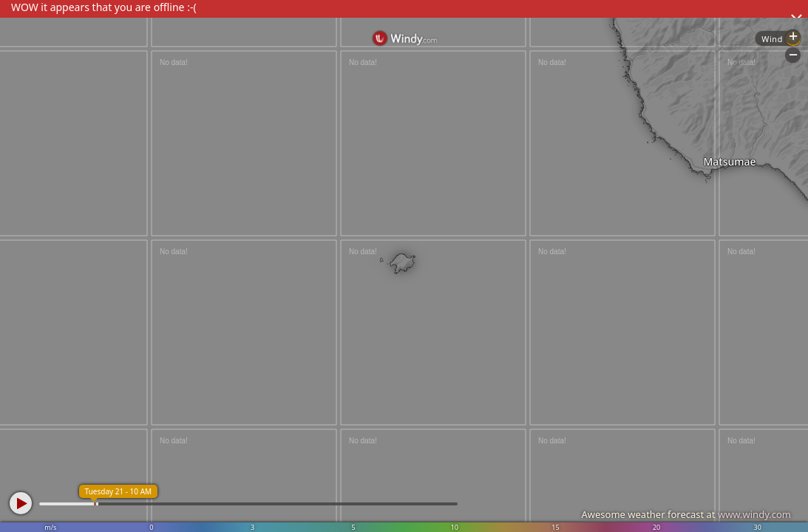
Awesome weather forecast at (686, 514)
